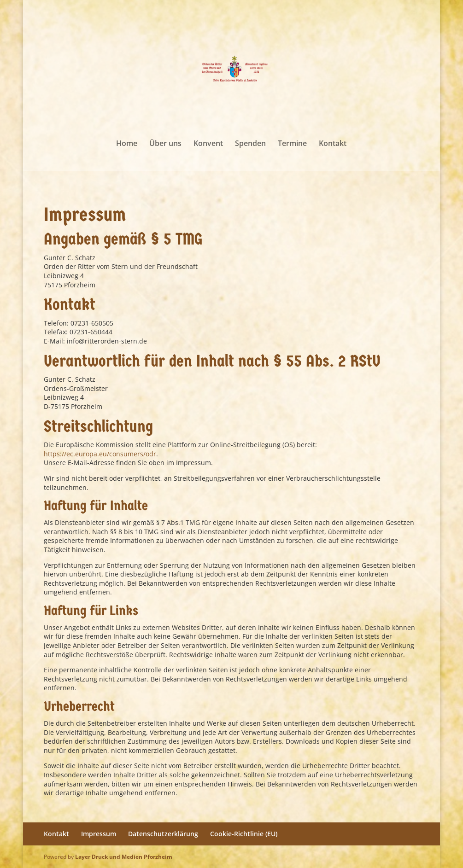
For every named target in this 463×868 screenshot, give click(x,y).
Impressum (99, 834)
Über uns (165, 144)
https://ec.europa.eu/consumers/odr (100, 454)
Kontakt (333, 144)
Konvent (208, 144)
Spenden (250, 144)
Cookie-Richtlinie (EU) (244, 834)
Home (127, 144)
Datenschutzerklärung (163, 834)
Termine (292, 144)
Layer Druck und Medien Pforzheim (124, 857)
